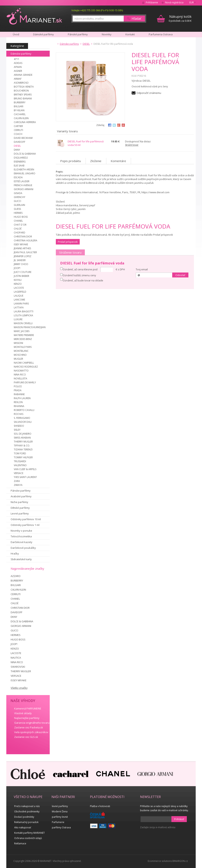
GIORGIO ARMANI (24, 189)
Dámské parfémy (43, 34)
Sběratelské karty (21, 559)
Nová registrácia (174, 2)
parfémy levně (60, 817)
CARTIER (18, 126)
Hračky (15, 553)
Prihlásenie (152, 2)
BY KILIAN (19, 110)
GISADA (18, 193)
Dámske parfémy (21, 54)
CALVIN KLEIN (21, 118)
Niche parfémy (19, 502)
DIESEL (17, 146)
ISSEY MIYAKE (21, 244)
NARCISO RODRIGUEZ (26, 367)
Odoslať (180, 275)
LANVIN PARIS (21, 304)
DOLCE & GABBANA (25, 154)
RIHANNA (19, 406)
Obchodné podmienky (27, 812)
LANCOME (19, 300)
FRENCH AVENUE (23, 185)
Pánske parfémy (21, 491)
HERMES (18, 213)
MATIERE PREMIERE (24, 335)
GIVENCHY (20, 197)
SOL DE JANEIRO (23, 434)
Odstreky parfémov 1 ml (25, 525)
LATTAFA (19, 308)
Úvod (16, 34)
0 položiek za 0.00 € (180, 18)
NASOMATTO (21, 371)
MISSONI (18, 343)
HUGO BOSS (21, 217)
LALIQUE (19, 296)
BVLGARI (19, 106)
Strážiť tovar (132, 145)
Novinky (107, 34)
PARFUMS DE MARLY (25, 382)
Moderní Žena (60, 812)
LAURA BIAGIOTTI (24, 311)
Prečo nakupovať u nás (27, 806)
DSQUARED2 (21, 158)
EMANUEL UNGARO (25, 173)
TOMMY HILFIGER (23, 457)
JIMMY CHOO (21, 264)
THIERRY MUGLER (23, 442)
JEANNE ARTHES (22, 248)
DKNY (17, 150)
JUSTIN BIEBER (22, 276)
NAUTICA (16, 658)
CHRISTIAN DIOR (23, 237)
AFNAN (18, 67)
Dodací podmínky (24, 817)
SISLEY (17, 430)
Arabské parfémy (21, 496)
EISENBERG (20, 162)
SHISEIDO (19, 426)
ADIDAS (18, 63)
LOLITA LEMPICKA (23, 315)
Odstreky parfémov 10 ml (26, 519)
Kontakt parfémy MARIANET (29, 833)
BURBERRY (20, 102)
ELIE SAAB (19, 166)
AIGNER (18, 71)
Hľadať (136, 19)
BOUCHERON (21, 91)
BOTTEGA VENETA (24, 87)
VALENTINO (20, 465)
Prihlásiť (179, 819)
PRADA (18, 390)
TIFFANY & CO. (22, 446)
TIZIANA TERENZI (23, 449)
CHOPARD (20, 233)
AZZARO (16, 576)
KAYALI (18, 280)
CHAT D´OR (20, 225)
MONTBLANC (21, 351)
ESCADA (18, 177)
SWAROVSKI (18, 667)
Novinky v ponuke (21, 531)
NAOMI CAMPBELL (24, 363)
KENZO (18, 284)
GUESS (17, 209)
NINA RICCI (20, 375)
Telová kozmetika (21, 536)
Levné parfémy (20, 513)
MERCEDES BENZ (23, 339)
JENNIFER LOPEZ (23, 256)
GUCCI (17, 201)
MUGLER (18, 359)
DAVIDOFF (20, 142)
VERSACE (19, 473)
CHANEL (18, 221)
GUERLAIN (19, 205)
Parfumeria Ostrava (161, 34)
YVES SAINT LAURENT (25, 477)
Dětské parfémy (20, 508)
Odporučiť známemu (149, 93)
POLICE (18, 386)
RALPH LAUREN (22, 398)
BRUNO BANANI (23, 98)
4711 (17, 59)
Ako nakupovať (23, 827)
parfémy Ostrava (61, 827)
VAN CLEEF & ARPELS (25, 469)
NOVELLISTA (21, 378)
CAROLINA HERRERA (25, 122)
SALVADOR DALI (23, 422)
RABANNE (19, 394)
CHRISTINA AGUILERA (26, 240)
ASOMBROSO (21, 83)
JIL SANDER (20, 260)
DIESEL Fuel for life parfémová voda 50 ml (86, 143)
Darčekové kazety (22, 542)
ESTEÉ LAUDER (22, 181)
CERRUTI (18, 130)
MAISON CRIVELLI (23, 323)
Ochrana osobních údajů (28, 838)
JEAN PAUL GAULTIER (25, 252)
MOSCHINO (20, 355)
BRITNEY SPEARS (23, 95)
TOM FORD (20, 453)
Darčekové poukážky (23, 548)
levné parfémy (60, 806)
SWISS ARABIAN (22, 438)
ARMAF (18, 79)
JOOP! (17, 268)
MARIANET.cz (35, 16)
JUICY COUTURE (23, 272)
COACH (18, 134)
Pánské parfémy (78, 34)
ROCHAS (19, 414)
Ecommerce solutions (160, 861)
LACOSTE (19, 288)
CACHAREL (20, 114)
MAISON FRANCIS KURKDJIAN (30, 327)
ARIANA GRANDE (23, 75)
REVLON (18, 402)
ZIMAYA (18, 485)
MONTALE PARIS (23, 347)
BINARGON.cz (180, 861)
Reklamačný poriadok (26, 822)
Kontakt (130, 34)
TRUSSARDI (20, 461)
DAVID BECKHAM (23, 138)
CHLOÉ (18, 229)
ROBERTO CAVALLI (24, 410)
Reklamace (20, 843)
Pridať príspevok (68, 242)
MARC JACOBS (22, 331)
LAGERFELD (20, 292)
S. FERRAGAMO (22, 418)
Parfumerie (58, 822)
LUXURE (18, 319)
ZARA (17, 481)
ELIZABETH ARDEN (24, 169)
